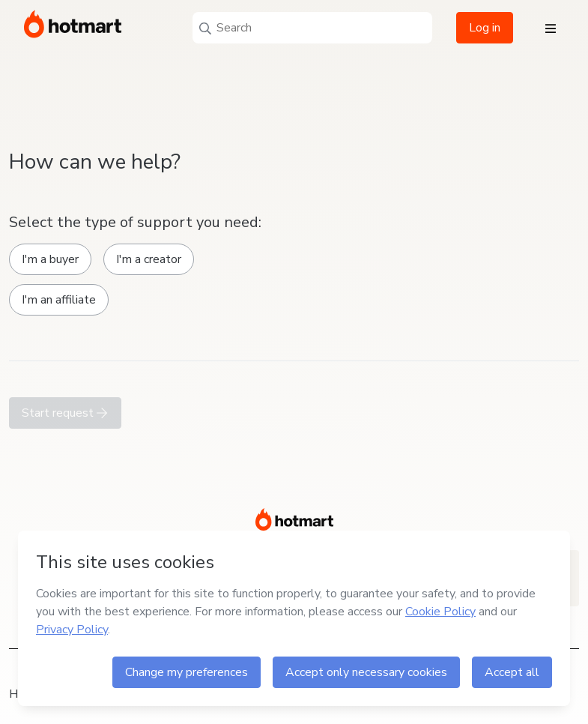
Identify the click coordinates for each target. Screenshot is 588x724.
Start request (65, 413)
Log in (485, 28)
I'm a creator (149, 259)
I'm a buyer (50, 259)
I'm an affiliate (59, 300)
